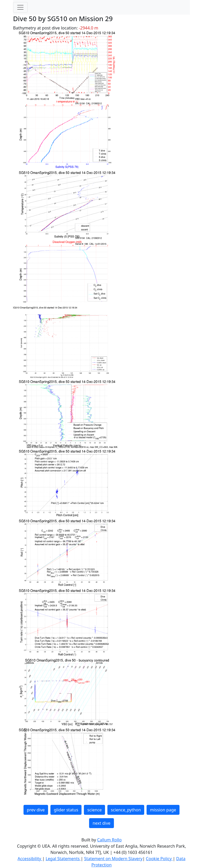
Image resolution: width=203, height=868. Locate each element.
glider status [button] (66, 810)
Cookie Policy (159, 859)
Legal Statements (63, 859)
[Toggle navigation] (20, 7)
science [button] (94, 810)
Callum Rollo (109, 840)
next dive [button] (101, 823)
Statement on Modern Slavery (113, 859)
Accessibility (30, 859)
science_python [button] (126, 810)
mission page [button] (163, 810)
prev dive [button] (36, 810)
